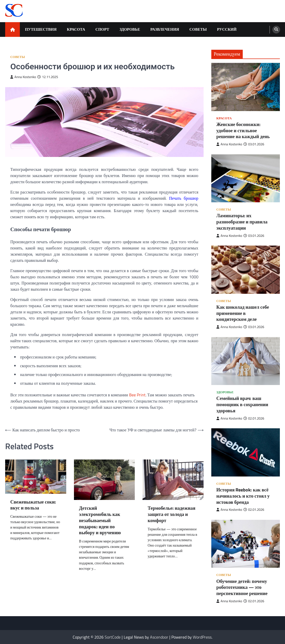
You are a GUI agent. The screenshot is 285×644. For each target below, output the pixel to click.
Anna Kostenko (23, 77)
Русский (227, 29)
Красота (76, 29)
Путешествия (41, 29)
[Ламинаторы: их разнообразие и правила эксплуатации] (246, 178)
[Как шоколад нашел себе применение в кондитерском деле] (246, 270)
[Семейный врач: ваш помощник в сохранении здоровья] (246, 361)
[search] (276, 30)
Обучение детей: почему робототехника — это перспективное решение (242, 587)
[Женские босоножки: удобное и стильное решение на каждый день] (246, 87)
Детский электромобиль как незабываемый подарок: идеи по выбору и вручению (100, 520)
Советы (198, 29)
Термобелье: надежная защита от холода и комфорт (171, 514)
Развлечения (165, 29)
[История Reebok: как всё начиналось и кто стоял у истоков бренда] (246, 452)
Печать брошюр (184, 198)
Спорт (102, 29)
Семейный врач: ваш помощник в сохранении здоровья (242, 404)
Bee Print (137, 395)
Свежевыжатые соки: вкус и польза (33, 505)
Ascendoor (159, 637)
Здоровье (130, 29)
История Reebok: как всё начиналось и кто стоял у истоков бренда (243, 496)
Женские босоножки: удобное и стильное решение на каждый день (243, 131)
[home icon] (12, 30)
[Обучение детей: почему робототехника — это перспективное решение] (246, 544)
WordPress (202, 637)
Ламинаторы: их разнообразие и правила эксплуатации (242, 222)
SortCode (113, 637)
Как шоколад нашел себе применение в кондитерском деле (243, 313)
